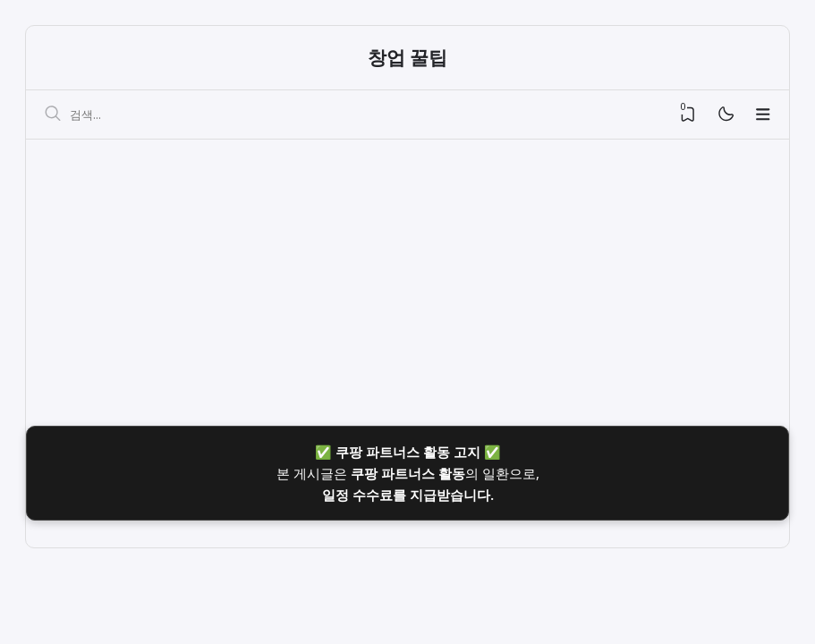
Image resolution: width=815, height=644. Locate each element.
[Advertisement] (407, 274)
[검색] (53, 114)
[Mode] (725, 115)
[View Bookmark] (688, 114)
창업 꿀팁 (407, 57)
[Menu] (763, 114)
